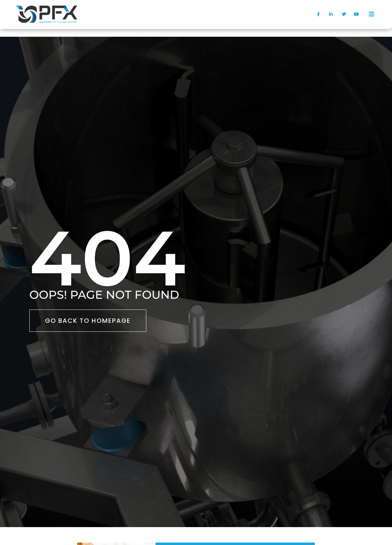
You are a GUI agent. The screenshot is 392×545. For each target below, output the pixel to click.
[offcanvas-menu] (372, 14)
